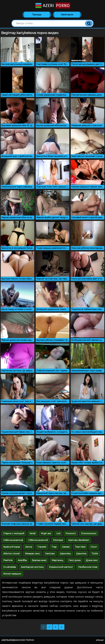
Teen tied (80, 547)
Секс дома (75, 560)
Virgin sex (46, 533)
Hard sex (50, 554)
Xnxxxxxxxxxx (89, 533)
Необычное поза (88, 567)
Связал (66, 547)
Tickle (95, 554)
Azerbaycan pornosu (32, 567)
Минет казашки (12, 574)
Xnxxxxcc (71, 533)
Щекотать (65, 554)
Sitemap (100, 640)
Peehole (8, 560)
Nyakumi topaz (12, 547)
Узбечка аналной (38, 540)
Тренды (37, 15)
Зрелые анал (39, 560)
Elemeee (58, 540)
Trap (54, 547)
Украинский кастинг (61, 567)
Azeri (53, 5)
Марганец (57, 560)
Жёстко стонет (12, 554)
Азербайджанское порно (18, 640)
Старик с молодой (14, 533)
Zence (29, 547)
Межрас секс (32, 554)
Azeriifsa (22, 560)
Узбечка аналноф (13, 540)
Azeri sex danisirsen (79, 540)
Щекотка (81, 554)
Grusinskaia (10, 567)
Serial (33, 533)
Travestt (42, 547)
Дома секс (92, 560)
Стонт (94, 547)
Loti (58, 533)
